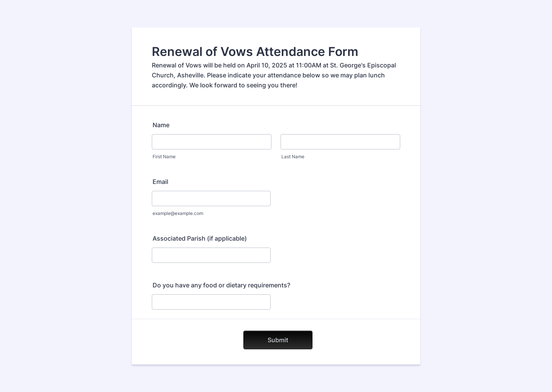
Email (160, 182)
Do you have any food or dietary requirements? (221, 285)
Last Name (293, 157)
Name (161, 125)
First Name (164, 157)
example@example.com (178, 213)
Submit (278, 340)
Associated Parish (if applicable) (200, 238)
